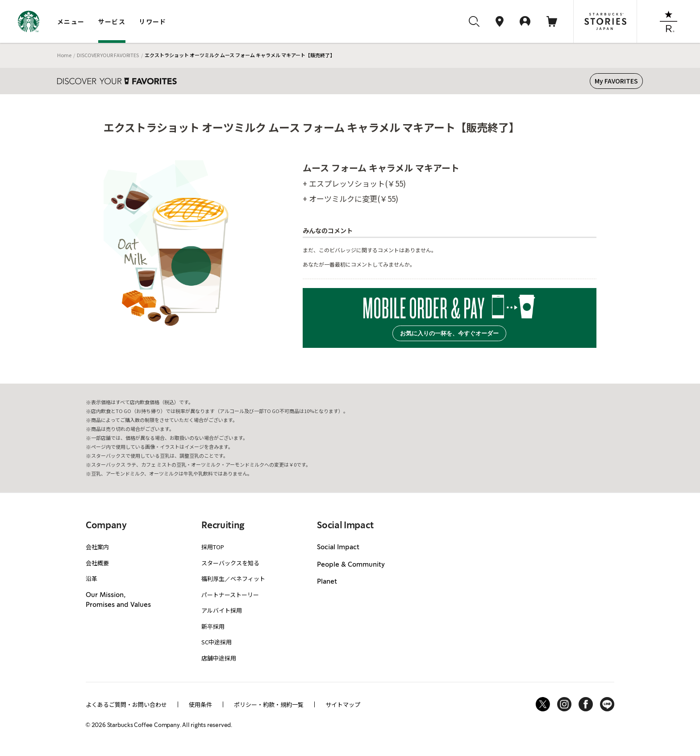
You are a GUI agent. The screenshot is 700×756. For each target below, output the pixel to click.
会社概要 (97, 563)
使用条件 (200, 704)
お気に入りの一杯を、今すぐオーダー (449, 333)
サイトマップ (343, 704)
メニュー (71, 21)
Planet (327, 582)
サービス (112, 21)
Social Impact (338, 547)
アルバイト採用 (222, 610)
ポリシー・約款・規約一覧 (269, 704)
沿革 (92, 578)
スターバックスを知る (230, 563)
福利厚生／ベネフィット (233, 578)
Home (64, 55)
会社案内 (97, 547)
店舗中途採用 (219, 658)
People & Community (351, 565)
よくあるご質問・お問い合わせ (126, 704)
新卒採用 (213, 626)
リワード (153, 21)
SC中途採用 (217, 642)
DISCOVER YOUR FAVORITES (108, 55)
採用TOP (213, 547)
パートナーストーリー (230, 595)
